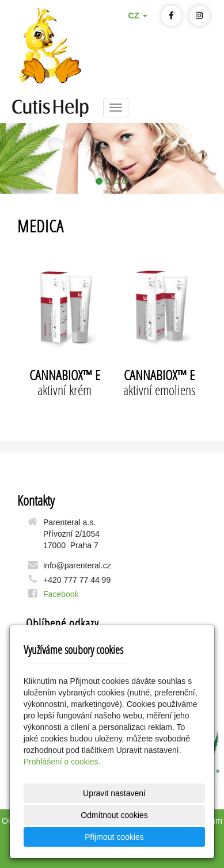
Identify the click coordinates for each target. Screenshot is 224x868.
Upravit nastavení (114, 793)
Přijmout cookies (114, 837)
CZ (138, 16)
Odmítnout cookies (114, 815)
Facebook (61, 594)
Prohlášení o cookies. (62, 762)
